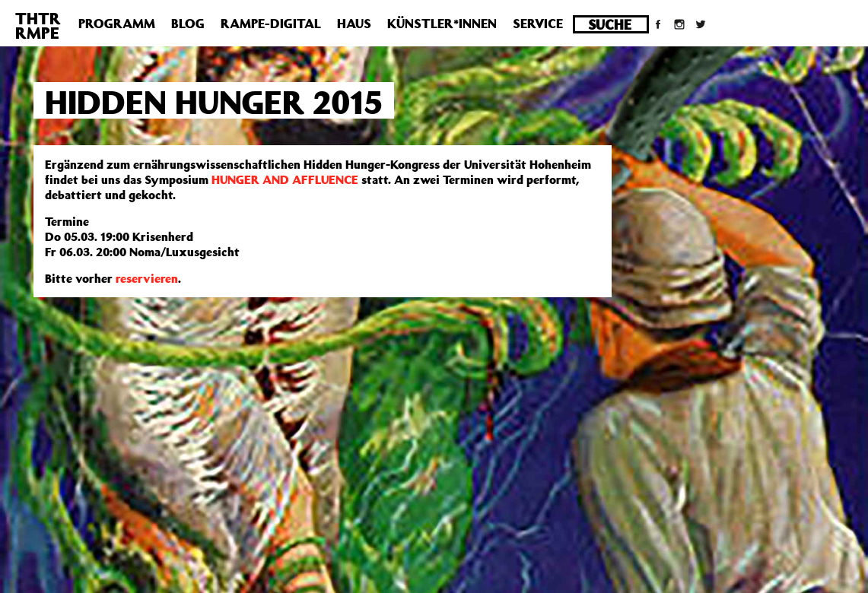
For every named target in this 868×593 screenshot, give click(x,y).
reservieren (147, 278)
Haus (354, 24)
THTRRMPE (38, 25)
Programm (117, 24)
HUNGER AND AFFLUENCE (285, 179)
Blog (188, 24)
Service (538, 24)
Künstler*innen (442, 24)
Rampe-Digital (271, 24)
